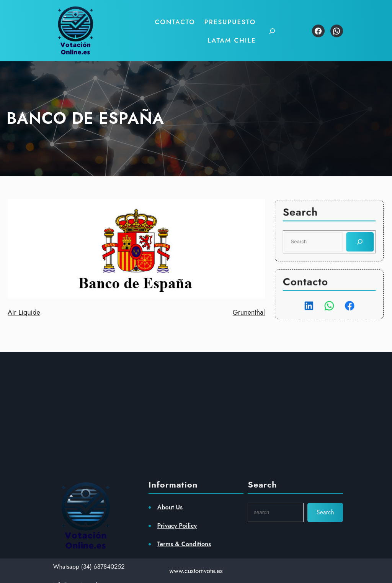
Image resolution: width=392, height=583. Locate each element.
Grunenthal (249, 312)
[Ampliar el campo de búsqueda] (267, 28)
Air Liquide (24, 312)
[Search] (359, 242)
